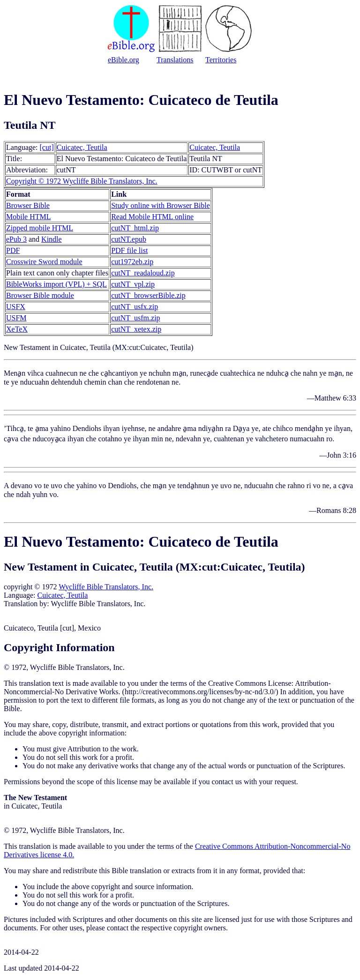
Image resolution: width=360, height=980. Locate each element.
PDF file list (129, 250)
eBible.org (124, 60)
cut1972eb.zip (132, 262)
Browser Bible (28, 205)
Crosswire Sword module (44, 262)
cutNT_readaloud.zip (143, 273)
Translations (175, 60)
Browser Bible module (40, 295)
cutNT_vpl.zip (133, 284)
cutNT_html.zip (135, 228)
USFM (16, 318)
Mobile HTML (29, 217)
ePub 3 (16, 239)
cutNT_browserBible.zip (148, 295)
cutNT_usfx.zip (135, 307)
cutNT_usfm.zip (135, 318)
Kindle (52, 239)
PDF (13, 250)
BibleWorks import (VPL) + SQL (56, 284)
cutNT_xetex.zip (136, 329)
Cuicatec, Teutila (82, 147)
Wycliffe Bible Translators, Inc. (106, 587)
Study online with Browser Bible (161, 205)
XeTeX (17, 329)
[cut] (47, 147)
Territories (221, 60)
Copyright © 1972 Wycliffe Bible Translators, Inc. (82, 181)
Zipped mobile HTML (40, 228)
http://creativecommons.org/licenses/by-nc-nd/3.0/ (200, 692)
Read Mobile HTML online (152, 217)
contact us (226, 782)
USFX (16, 307)
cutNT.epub (129, 239)
